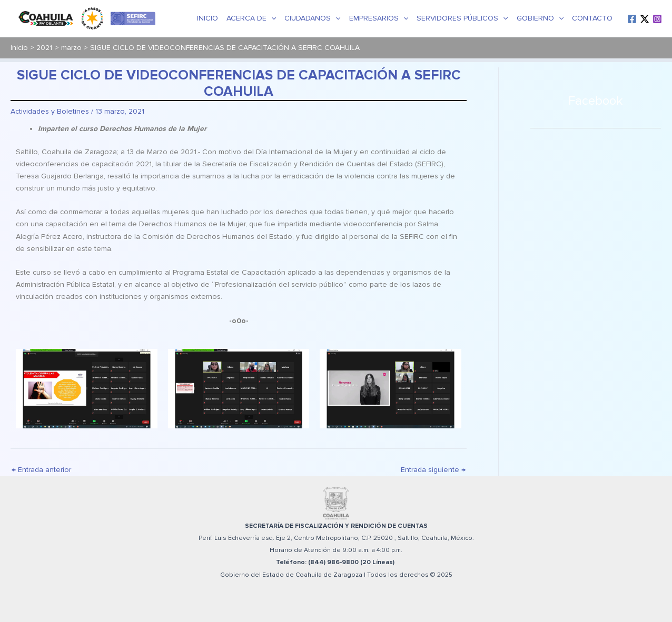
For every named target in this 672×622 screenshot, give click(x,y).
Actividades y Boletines (50, 111)
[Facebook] (632, 19)
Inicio (207, 18)
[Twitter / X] (645, 19)
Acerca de (251, 18)
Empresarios (379, 18)
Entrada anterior (41, 470)
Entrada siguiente (433, 470)
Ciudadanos (312, 18)
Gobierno (540, 18)
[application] (271, 18)
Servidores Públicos (462, 18)
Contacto (592, 18)
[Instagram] (657, 19)
